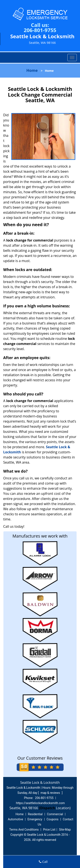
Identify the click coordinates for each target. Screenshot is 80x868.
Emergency (35, 819)
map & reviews (51, 793)
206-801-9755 (40, 30)
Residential (35, 814)
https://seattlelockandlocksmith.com (40, 803)
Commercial (55, 814)
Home (32, 70)
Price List (49, 830)
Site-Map (65, 830)
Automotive (16, 819)
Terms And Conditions (24, 830)
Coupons (52, 819)
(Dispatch (48, 808)
